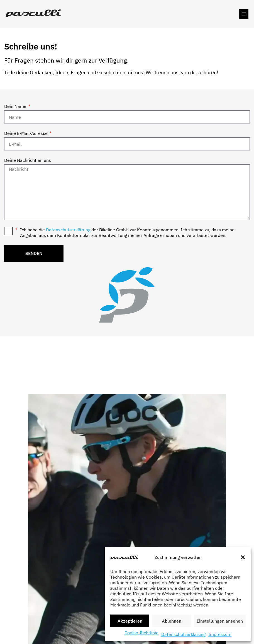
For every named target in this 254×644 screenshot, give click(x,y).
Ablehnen (172, 621)
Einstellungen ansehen (220, 621)
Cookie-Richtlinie (141, 633)
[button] (243, 557)
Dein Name (16, 106)
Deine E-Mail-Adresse (26, 133)
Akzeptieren (130, 621)
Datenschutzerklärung (183, 634)
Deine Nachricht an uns (28, 160)
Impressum (220, 634)
